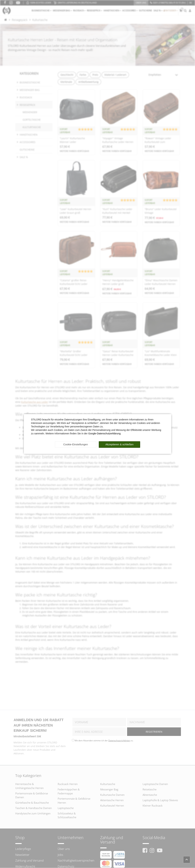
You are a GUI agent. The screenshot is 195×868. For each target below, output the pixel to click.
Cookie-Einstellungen (76, 444)
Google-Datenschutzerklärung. (105, 433)
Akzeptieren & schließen (119, 444)
